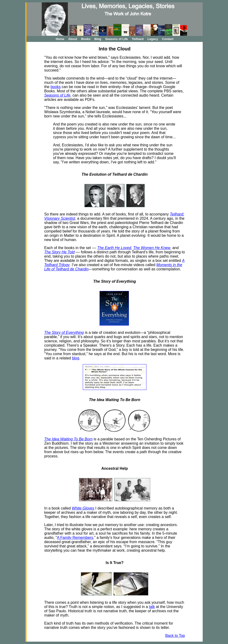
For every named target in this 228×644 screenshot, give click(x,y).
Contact (168, 39)
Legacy (153, 39)
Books (86, 39)
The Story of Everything (64, 333)
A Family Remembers (75, 538)
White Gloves (83, 508)
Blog (98, 39)
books (56, 87)
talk (152, 607)
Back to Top (175, 636)
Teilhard (138, 39)
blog (75, 358)
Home (60, 39)
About (73, 39)
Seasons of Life (117, 39)
